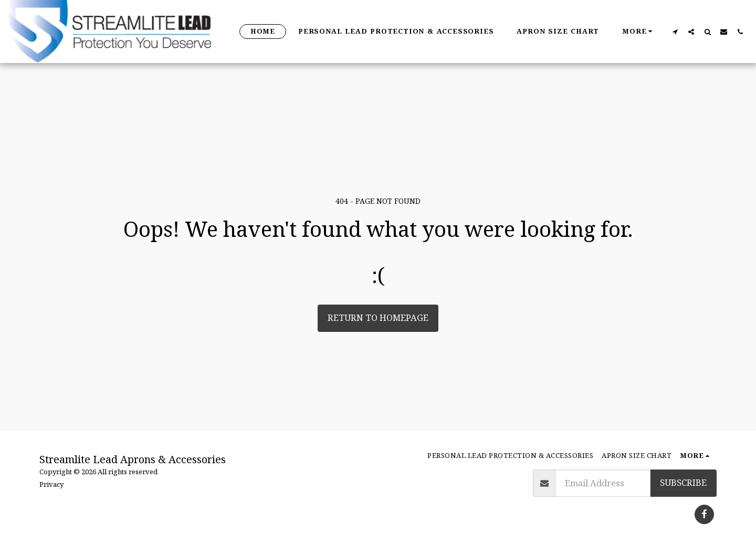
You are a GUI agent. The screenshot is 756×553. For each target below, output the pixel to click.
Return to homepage (378, 317)
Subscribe (683, 482)
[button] (675, 32)
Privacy (51, 484)
